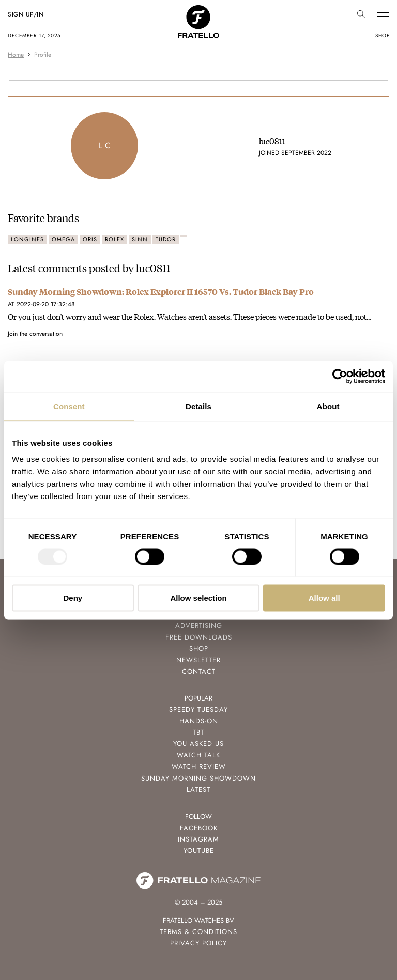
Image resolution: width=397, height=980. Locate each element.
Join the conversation (35, 334)
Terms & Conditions (198, 932)
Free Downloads (199, 637)
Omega (63, 239)
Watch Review (199, 766)
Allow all (324, 598)
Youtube (199, 851)
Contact (199, 671)
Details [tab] (198, 406)
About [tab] (328, 406)
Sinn (140, 239)
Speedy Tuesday (198, 710)
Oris (90, 239)
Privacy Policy (198, 943)
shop (382, 35)
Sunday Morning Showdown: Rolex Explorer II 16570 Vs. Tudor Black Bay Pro (161, 292)
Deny (73, 598)
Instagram (198, 839)
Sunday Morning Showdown (198, 778)
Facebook (199, 828)
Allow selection (198, 598)
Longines (27, 239)
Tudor (166, 239)
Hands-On (199, 721)
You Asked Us (198, 744)
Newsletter (198, 660)
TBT (198, 732)
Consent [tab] (69, 406)
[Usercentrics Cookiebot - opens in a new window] (340, 376)
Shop (199, 649)
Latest (198, 790)
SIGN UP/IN (26, 14)
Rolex (114, 239)
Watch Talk (198, 755)
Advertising (199, 625)
